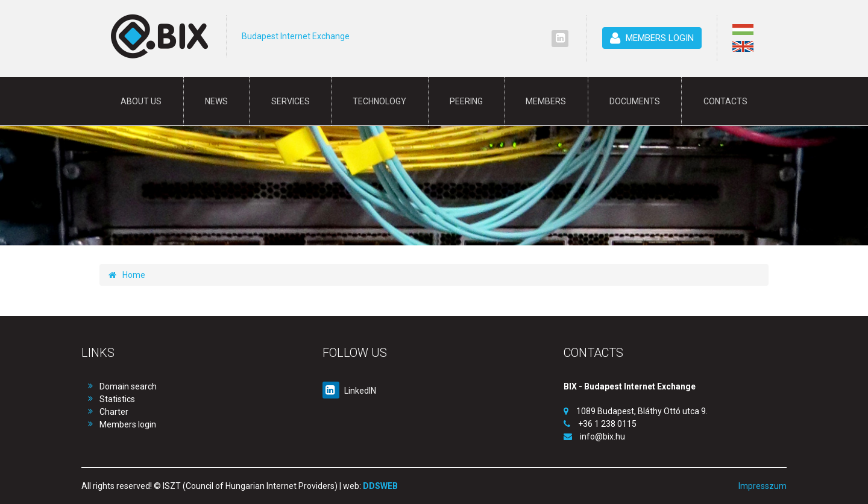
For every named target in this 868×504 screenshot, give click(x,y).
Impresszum (763, 486)
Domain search (128, 386)
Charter (114, 412)
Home (127, 275)
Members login (128, 424)
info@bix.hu (602, 436)
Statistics (117, 399)
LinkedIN (349, 391)
